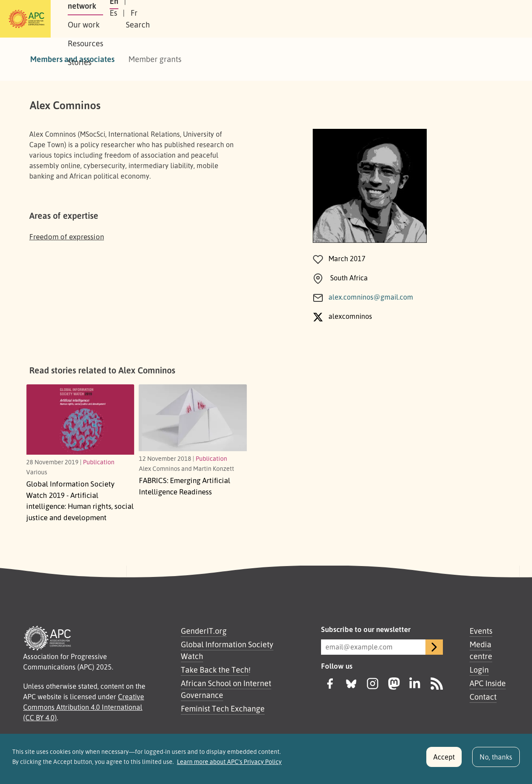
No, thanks (496, 759)
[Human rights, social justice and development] (80, 419)
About (95, 19)
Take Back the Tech (215, 670)
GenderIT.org (204, 631)
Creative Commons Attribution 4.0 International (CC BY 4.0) (84, 707)
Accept (444, 759)
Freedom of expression (67, 237)
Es (411, 19)
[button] (486, 19)
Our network (140, 19)
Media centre (481, 650)
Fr (432, 19)
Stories (280, 19)
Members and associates (72, 59)
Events (481, 631)
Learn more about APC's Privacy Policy (229, 764)
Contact (483, 697)
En (390, 19)
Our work (191, 19)
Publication (99, 462)
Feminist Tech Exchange (223, 708)
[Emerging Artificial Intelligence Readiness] (193, 418)
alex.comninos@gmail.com (371, 297)
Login (479, 670)
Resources (237, 19)
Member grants (155, 59)
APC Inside (488, 683)
